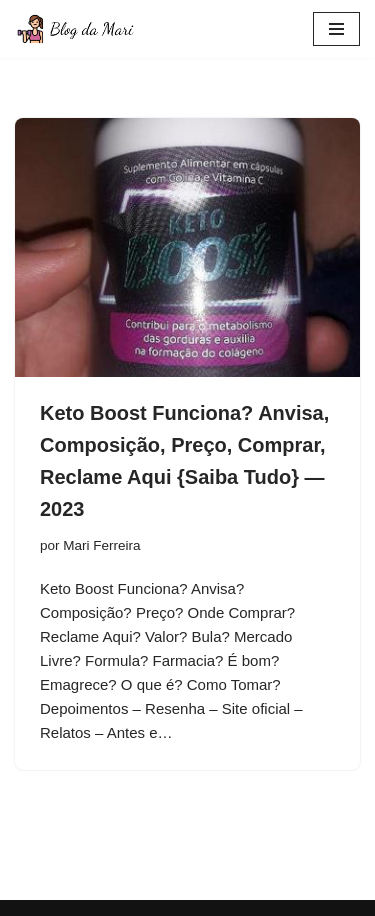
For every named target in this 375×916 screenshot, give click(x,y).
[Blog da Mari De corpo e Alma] (75, 29)
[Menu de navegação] (336, 29)
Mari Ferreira (101, 545)
